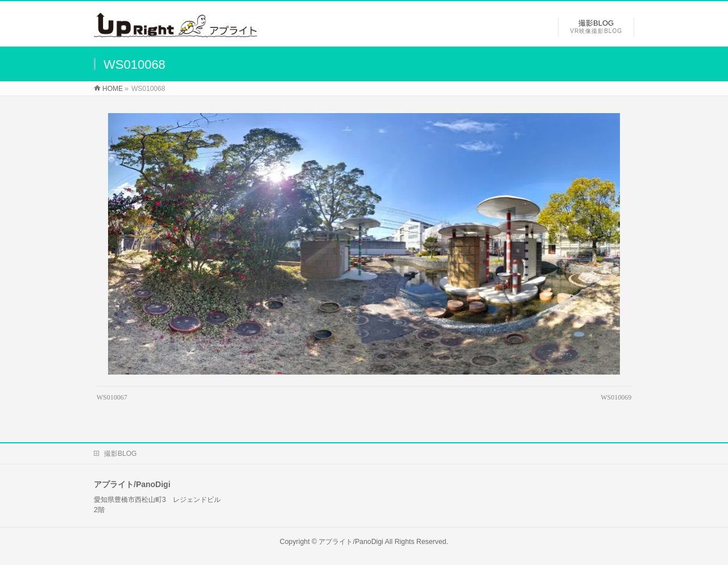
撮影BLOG (120, 454)
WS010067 (112, 397)
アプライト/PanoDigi (351, 542)
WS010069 (616, 397)
